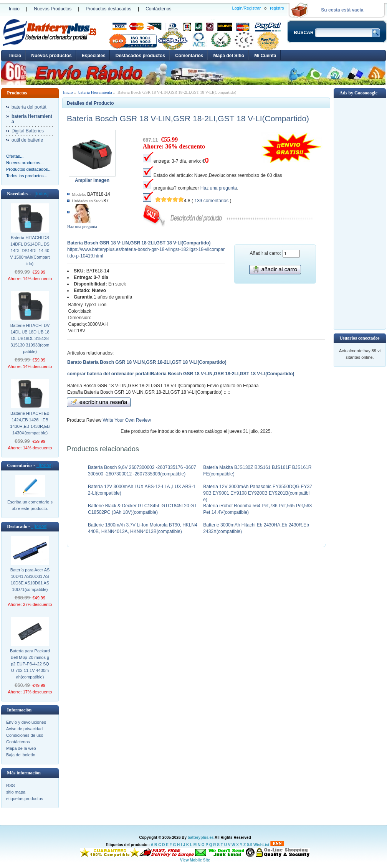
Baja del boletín (21, 755)
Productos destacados (108, 9)
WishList (261, 845)
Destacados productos (140, 56)
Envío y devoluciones (26, 722)
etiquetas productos (25, 799)
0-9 (250, 845)
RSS (11, 785)
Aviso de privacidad (24, 729)
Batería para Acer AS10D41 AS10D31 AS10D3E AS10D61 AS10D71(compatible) (30, 580)
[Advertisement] (360, 213)
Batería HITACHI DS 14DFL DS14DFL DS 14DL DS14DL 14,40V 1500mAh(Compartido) (30, 251)
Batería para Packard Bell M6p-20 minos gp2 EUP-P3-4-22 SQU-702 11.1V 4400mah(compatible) (30, 664)
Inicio (14, 9)
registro (277, 8)
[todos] (41, 194)
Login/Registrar (247, 8)
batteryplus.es (201, 837)
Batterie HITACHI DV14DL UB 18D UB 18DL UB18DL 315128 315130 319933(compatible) (30, 338)
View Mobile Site (195, 860)
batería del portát (29, 107)
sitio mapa (16, 792)
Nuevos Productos (53, 9)
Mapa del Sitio (229, 56)
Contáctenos (158, 9)
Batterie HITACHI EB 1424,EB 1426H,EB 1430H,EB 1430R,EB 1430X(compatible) (30, 423)
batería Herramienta (95, 92)
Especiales (94, 56)
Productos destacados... (29, 169)
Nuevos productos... (25, 163)
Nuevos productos (51, 56)
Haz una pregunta (82, 226)
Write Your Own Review (126, 420)
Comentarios (189, 56)
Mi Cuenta (265, 56)
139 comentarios (211, 201)
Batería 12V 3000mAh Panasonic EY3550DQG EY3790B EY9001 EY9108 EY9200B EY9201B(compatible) (258, 493)
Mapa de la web (21, 748)
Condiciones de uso (25, 735)
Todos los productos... (27, 176)
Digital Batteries (28, 131)
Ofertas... (15, 156)
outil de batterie (27, 140)
